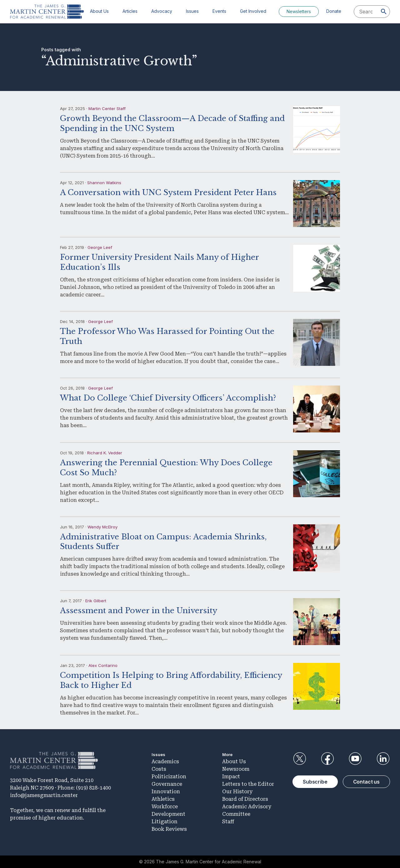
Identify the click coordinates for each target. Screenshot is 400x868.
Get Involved (253, 11)
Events (219, 11)
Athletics (163, 799)
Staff (228, 822)
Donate (334, 11)
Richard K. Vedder (105, 453)
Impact (231, 777)
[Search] (384, 12)
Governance (167, 784)
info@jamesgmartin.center (44, 795)
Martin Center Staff (107, 108)
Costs (159, 769)
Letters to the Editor (248, 784)
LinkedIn (383, 759)
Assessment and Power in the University (139, 611)
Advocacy (162, 11)
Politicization (169, 777)
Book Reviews (169, 829)
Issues (192, 11)
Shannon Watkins (104, 183)
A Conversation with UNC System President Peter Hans (168, 192)
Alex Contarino (103, 665)
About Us (99, 11)
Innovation (166, 792)
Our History (237, 792)
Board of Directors (245, 799)
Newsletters (299, 11)
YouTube (355, 759)
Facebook (327, 759)
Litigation (165, 822)
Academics (165, 762)
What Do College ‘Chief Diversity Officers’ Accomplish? (168, 398)
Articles (130, 11)
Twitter (299, 759)
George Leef (100, 247)
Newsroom (236, 769)
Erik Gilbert (96, 601)
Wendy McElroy (102, 527)
